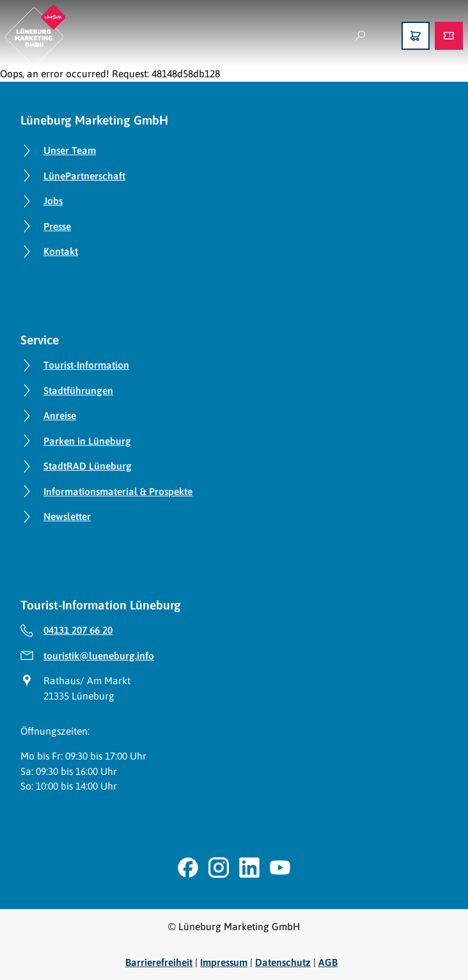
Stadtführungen (78, 390)
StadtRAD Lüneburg (88, 466)
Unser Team (70, 150)
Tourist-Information (86, 365)
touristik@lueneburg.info (99, 655)
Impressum (224, 962)
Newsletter (67, 516)
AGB (328, 962)
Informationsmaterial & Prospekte (118, 491)
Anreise (60, 415)
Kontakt (61, 251)
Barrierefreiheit (159, 962)
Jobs (53, 201)
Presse (57, 226)
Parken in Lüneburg (87, 441)
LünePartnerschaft (84, 176)
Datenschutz (283, 962)
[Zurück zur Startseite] (35, 35)
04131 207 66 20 (78, 630)
